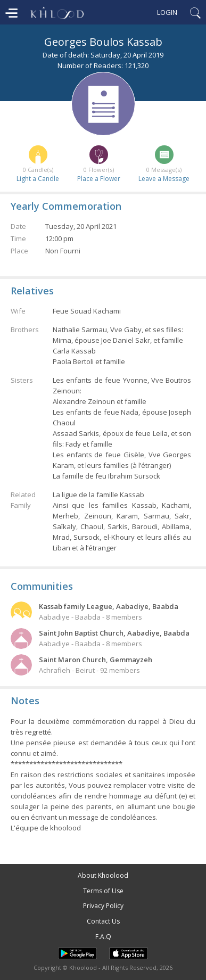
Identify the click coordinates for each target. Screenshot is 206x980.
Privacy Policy (103, 906)
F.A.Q (103, 937)
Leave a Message (164, 179)
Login (167, 12)
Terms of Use (103, 891)
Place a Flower (99, 179)
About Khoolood (103, 875)
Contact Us (103, 921)
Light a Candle (38, 179)
